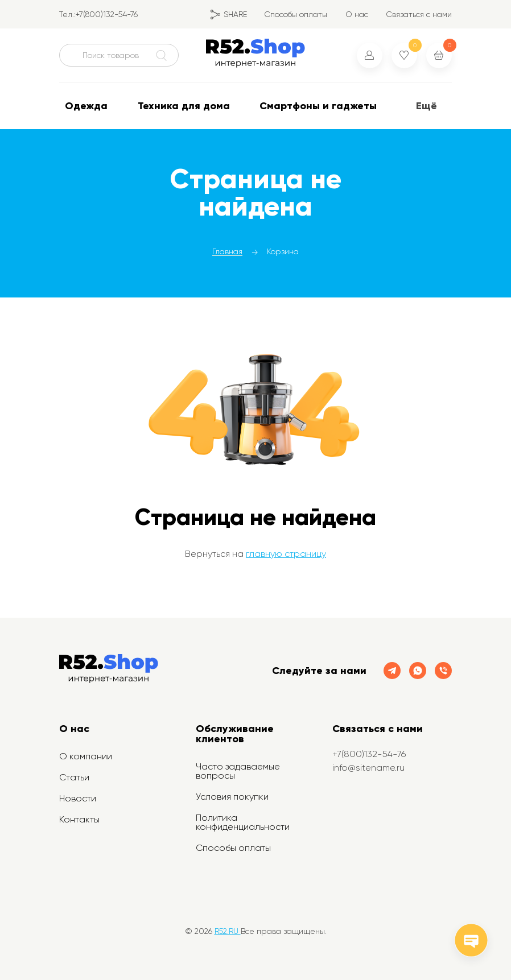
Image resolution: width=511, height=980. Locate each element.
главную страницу (286, 554)
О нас (357, 14)
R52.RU (228, 931)
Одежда (86, 106)
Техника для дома (184, 106)
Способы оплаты (296, 14)
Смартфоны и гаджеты (318, 106)
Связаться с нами (419, 14)
